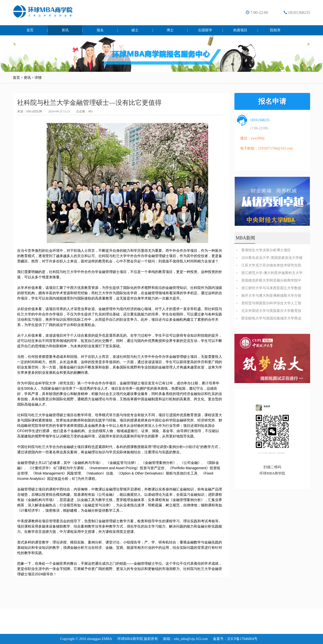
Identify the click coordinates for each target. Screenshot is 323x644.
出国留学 (205, 30)
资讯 (65, 30)
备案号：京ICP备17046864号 (235, 639)
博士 (170, 30)
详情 (38, 78)
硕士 (135, 30)
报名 (100, 30)
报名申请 (272, 101)
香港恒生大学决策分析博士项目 (266, 250)
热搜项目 (240, 30)
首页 (30, 30)
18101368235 (299, 13)
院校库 (275, 30)
